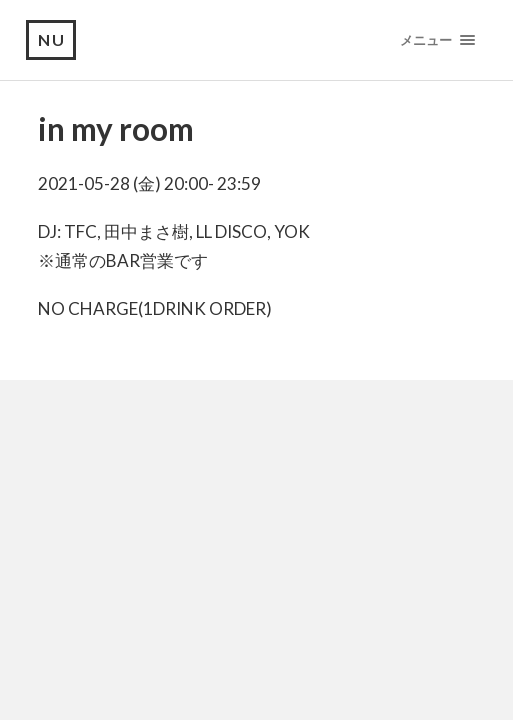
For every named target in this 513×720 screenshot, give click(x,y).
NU (52, 39)
